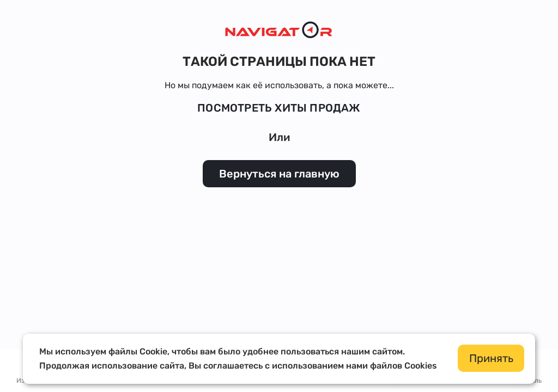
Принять (491, 358)
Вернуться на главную (279, 174)
